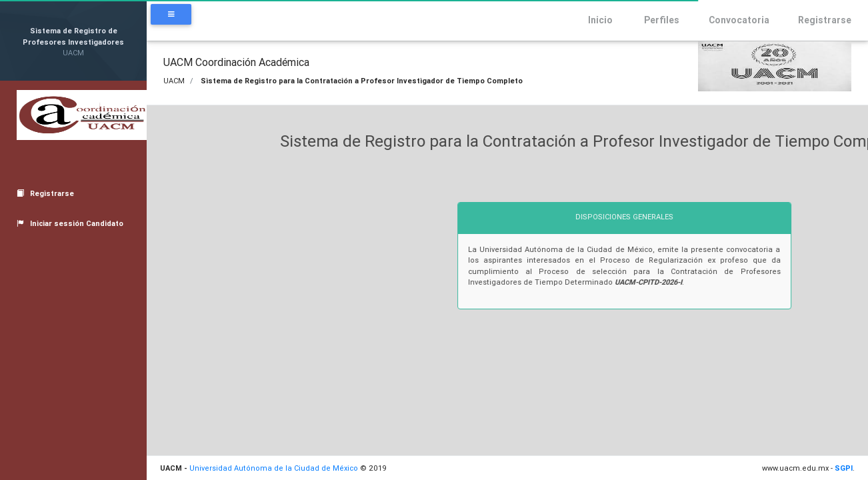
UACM (174, 81)
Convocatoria (731, 20)
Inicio (593, 20)
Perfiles (653, 20)
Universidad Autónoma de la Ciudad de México (274, 468)
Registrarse (817, 20)
